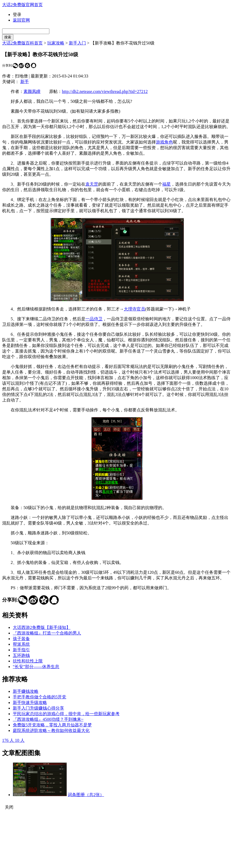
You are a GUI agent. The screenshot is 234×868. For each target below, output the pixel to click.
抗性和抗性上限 (28, 661)
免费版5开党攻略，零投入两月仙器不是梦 (52, 725)
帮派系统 (21, 644)
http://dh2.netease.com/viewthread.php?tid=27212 (105, 91)
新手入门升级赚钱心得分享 (38, 708)
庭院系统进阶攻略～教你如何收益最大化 (51, 730)
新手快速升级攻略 (30, 703)
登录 (17, 15)
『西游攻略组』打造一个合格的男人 (47, 633)
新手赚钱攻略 (26, 691)
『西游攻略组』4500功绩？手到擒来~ (48, 719)
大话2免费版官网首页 (22, 5)
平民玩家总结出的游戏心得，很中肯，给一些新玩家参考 (66, 714)
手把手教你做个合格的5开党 (39, 697)
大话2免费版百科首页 (22, 43)
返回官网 (21, 20)
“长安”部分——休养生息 (36, 667)
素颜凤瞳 (32, 91)
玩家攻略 (56, 43)
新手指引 (21, 650)
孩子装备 (21, 639)
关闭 (9, 807)
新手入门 (77, 43)
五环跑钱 (21, 655)
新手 (25, 82)
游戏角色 (164, 142)
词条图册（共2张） (86, 795)
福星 (166, 184)
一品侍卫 (94, 319)
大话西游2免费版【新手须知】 (42, 627)
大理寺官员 (134, 309)
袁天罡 (92, 184)
